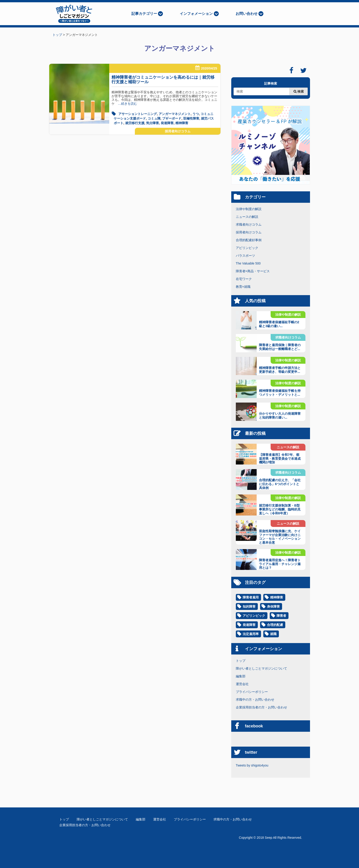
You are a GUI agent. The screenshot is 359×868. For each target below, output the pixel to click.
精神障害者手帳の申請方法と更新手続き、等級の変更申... (280, 370)
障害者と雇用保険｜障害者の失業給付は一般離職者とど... (280, 347)
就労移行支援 (135, 123)
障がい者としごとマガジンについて (261, 668)
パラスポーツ (245, 256)
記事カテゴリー (144, 14)
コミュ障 (154, 118)
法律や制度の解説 (249, 209)
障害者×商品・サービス (253, 271)
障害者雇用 (251, 597)
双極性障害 (191, 118)
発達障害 (167, 123)
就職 (273, 634)
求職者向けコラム (249, 224)
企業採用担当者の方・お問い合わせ (261, 707)
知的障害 (249, 606)
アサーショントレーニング (138, 114)
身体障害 (273, 606)
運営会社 (242, 684)
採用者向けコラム (178, 131)
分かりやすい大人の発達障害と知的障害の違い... (280, 415)
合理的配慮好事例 (249, 240)
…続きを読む (126, 104)
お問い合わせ (247, 14)
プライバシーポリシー (252, 692)
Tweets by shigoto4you (252, 765)
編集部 (241, 676)
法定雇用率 (251, 634)
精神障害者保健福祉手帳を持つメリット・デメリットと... (280, 393)
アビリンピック (247, 248)
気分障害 (152, 123)
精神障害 (182, 123)
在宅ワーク (244, 279)
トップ (241, 661)
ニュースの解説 (247, 217)
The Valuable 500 (248, 263)
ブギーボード (172, 118)
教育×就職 (243, 287)
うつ (196, 114)
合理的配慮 (275, 625)
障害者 (281, 616)
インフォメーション (196, 14)
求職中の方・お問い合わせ (255, 700)
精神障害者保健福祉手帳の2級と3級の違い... (279, 324)
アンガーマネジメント (175, 114)
